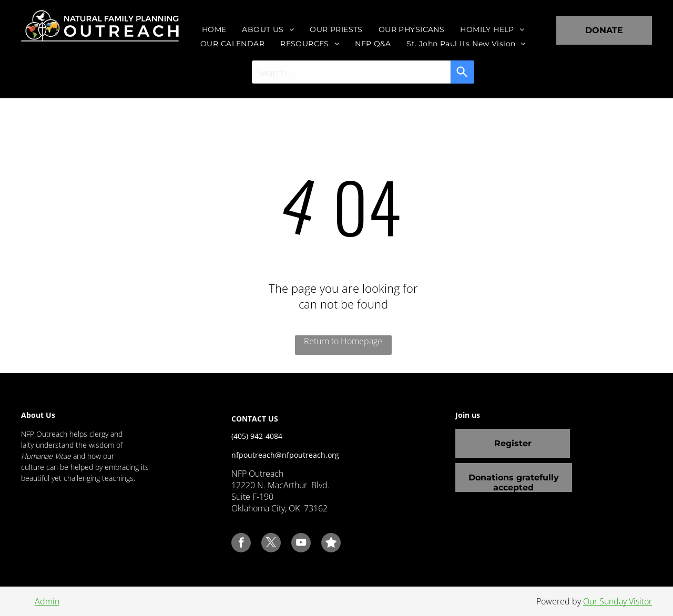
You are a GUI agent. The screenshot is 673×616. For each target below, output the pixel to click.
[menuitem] (214, 29)
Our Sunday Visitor (618, 601)
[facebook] (241, 544)
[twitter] (271, 544)
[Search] (462, 72)
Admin (47, 601)
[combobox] (351, 72)
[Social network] (331, 544)
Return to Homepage (343, 341)
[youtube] (301, 544)
